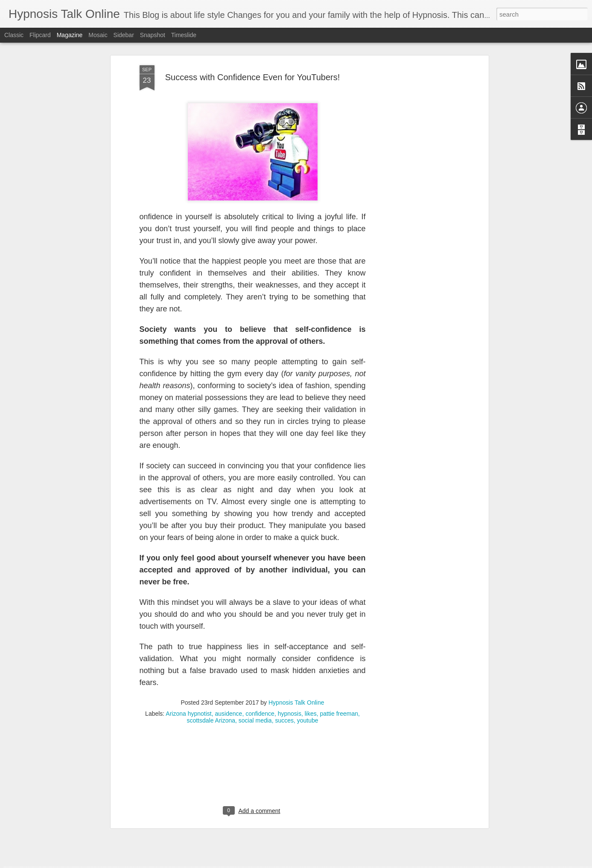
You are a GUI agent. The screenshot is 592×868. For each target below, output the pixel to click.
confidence (260, 648)
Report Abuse (348, 863)
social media (255, 655)
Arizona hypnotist (188, 648)
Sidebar (124, 35)
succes (284, 655)
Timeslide (184, 35)
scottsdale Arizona (211, 655)
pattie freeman (339, 648)
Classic (14, 35)
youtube (308, 655)
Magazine (70, 35)
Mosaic (98, 35)
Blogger (323, 863)
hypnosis (290, 648)
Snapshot (153, 35)
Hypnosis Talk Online (296, 637)
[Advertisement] (413, 134)
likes (311, 648)
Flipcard (40, 35)
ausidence (229, 648)
